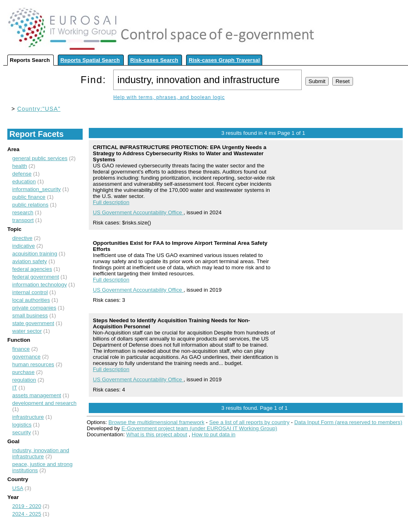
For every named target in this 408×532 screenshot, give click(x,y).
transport (23, 220)
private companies (34, 308)
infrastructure (28, 417)
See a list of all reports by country (249, 422)
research (23, 212)
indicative (24, 246)
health (20, 166)
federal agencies (32, 269)
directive (22, 238)
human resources (33, 364)
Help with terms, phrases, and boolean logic (169, 97)
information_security (36, 189)
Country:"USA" (39, 109)
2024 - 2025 (27, 514)
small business (30, 315)
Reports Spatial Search (90, 60)
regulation (24, 380)
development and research (44, 403)
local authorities (31, 300)
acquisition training (35, 254)
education (24, 181)
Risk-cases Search (154, 60)
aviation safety (30, 261)
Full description (111, 202)
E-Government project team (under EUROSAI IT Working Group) (199, 428)
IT (15, 388)
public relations (30, 205)
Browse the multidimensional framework (156, 422)
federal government (36, 277)
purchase (23, 372)
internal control (30, 292)
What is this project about (157, 434)
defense (22, 174)
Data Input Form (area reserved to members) (348, 422)
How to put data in (214, 434)
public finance (29, 197)
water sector (27, 331)
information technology (39, 285)
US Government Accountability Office (138, 212)
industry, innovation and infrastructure (41, 453)
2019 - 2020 (27, 506)
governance (26, 357)
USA (18, 488)
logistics (22, 425)
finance (21, 349)
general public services (40, 158)
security (22, 432)
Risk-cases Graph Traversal (224, 60)
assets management (37, 395)
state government (33, 323)
